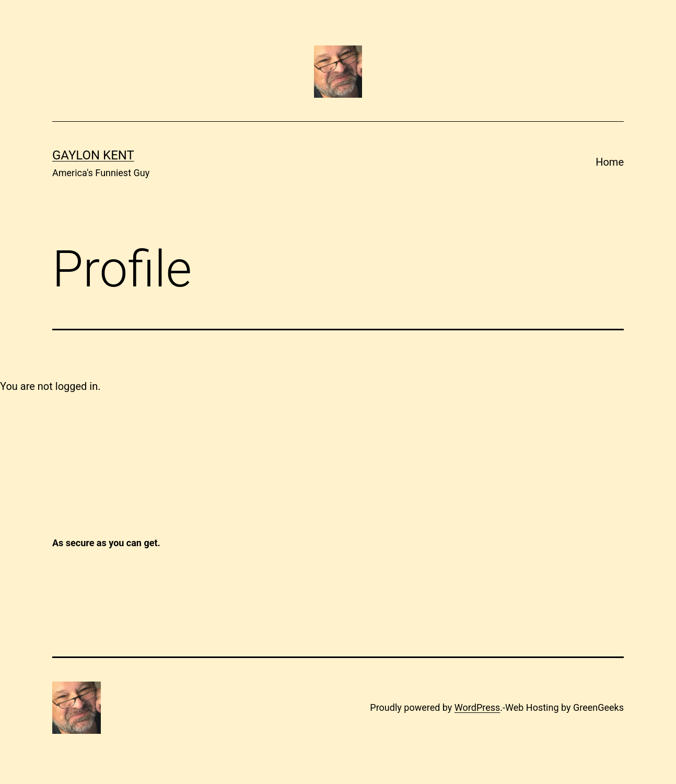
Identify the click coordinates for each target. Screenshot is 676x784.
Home (610, 162)
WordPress (477, 707)
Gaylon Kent (93, 155)
